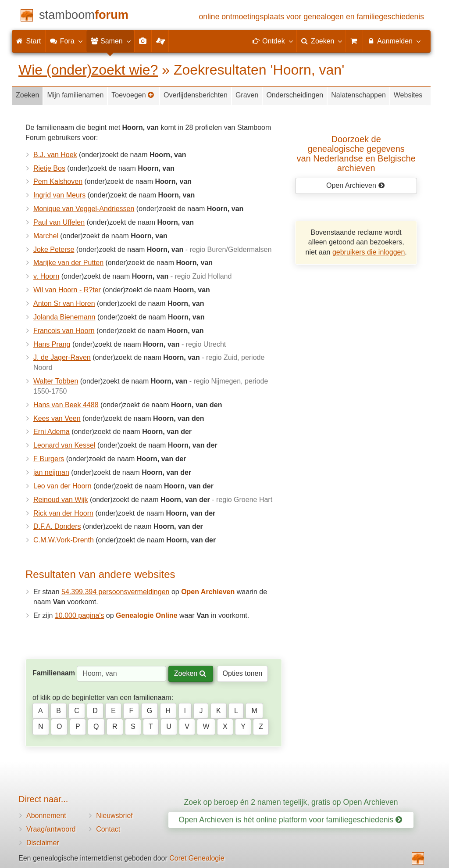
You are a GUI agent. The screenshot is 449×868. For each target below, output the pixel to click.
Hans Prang (52, 344)
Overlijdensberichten (196, 95)
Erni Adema (52, 432)
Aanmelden (394, 41)
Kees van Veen (57, 418)
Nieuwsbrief (114, 816)
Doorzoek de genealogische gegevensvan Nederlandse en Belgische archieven (356, 154)
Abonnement (46, 816)
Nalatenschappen (358, 95)
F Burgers (49, 459)
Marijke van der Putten (68, 263)
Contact (108, 829)
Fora (66, 41)
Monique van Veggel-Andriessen (84, 209)
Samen (110, 41)
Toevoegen (133, 95)
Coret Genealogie (197, 858)
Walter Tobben (56, 381)
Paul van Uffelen (59, 222)
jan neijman (51, 472)
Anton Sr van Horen (64, 303)
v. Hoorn (46, 276)
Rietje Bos (49, 168)
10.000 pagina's (79, 615)
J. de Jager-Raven (62, 357)
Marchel (46, 236)
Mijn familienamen (75, 95)
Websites (408, 95)
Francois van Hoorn (64, 331)
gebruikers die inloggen (369, 252)
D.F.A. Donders (57, 526)
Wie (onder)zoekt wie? (88, 70)
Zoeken (27, 95)
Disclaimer (43, 843)
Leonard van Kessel (64, 445)
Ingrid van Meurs (59, 195)
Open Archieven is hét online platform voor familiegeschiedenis (290, 820)
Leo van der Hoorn (62, 486)
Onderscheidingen (295, 95)
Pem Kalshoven (58, 181)
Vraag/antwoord (51, 829)
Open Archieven (355, 185)
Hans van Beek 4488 (66, 405)
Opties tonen (243, 673)
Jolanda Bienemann (64, 317)
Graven (247, 95)
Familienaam (54, 673)
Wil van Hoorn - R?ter (67, 290)
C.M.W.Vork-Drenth (64, 540)
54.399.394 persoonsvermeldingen (115, 592)
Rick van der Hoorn (63, 513)
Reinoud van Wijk (61, 500)
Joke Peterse (54, 249)
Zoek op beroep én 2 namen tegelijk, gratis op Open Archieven (291, 802)
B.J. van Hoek (55, 155)
